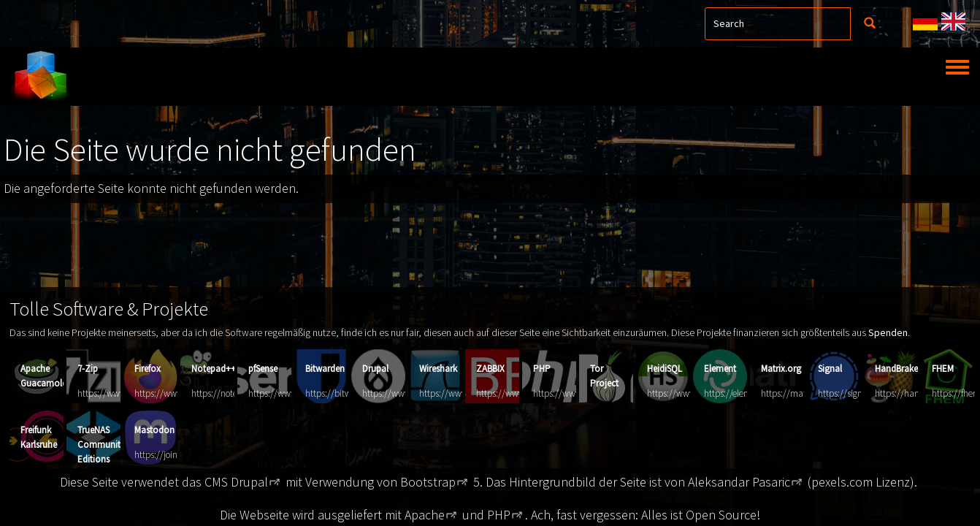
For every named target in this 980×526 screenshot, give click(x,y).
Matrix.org (781, 369)
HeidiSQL (665, 369)
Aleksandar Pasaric (739, 482)
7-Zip (88, 369)
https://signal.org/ (853, 393)
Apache (425, 515)
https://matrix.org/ (797, 393)
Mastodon (154, 430)
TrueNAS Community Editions (101, 445)
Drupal (375, 369)
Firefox (148, 369)
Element (720, 369)
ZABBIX (490, 369)
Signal (830, 369)
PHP (542, 369)
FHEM (943, 369)
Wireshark (438, 369)
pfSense (263, 369)
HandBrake (896, 369)
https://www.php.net (574, 393)
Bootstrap (428, 482)
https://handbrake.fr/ (916, 393)
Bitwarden (325, 369)
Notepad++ (214, 369)
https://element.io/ (740, 393)
